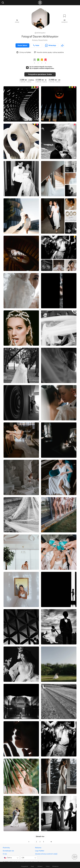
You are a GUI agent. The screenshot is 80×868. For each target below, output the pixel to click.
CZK (23, 855)
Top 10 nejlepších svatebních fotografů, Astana (42, 68)
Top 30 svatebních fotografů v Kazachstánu (41, 67)
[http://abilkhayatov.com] (62, 45)
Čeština (8, 855)
